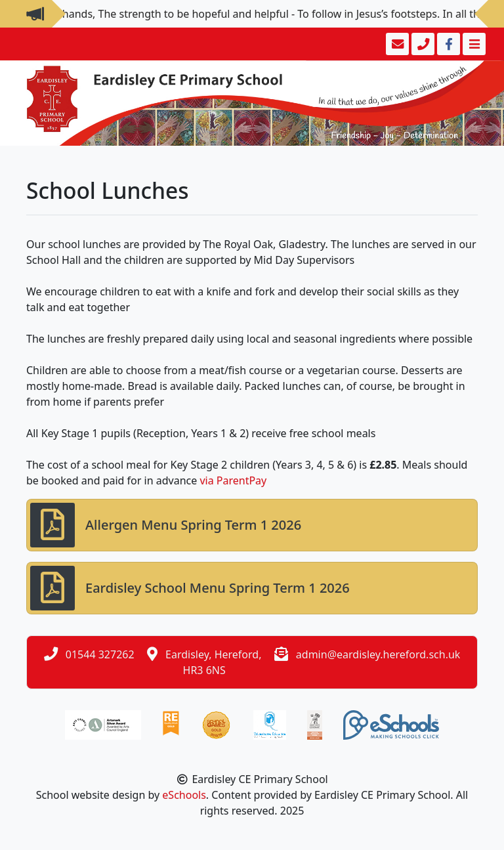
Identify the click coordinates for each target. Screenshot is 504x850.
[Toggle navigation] (473, 44)
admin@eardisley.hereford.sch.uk (378, 654)
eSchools (184, 795)
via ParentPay (233, 480)
